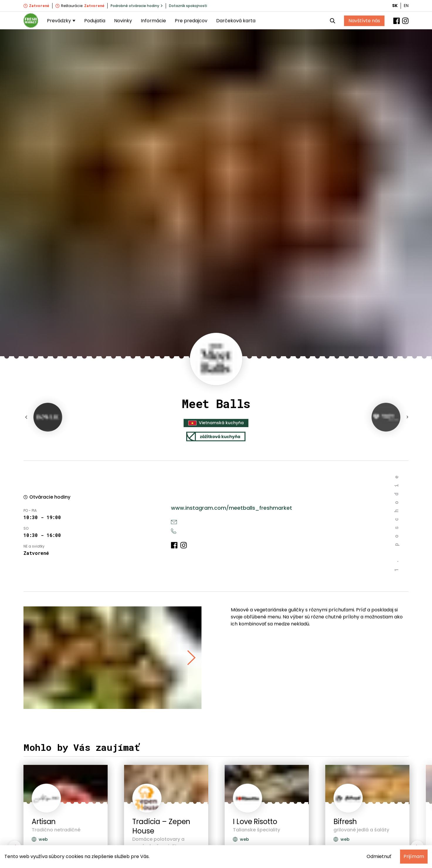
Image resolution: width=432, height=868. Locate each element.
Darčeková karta (236, 21)
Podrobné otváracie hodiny (137, 6)
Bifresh (345, 822)
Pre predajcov (191, 21)
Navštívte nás (364, 21)
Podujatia (95, 21)
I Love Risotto (255, 822)
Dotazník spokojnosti (188, 6)
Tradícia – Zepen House (161, 826)
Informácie (153, 21)
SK (395, 6)
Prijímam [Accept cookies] (414, 856)
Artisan (44, 822)
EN (406, 6)
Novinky (123, 21)
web (40, 839)
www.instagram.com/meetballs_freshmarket (232, 508)
